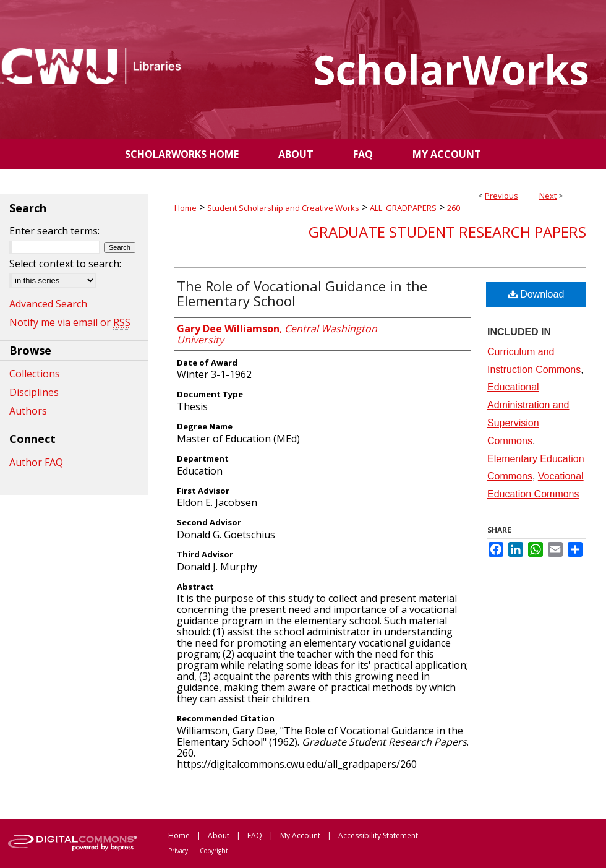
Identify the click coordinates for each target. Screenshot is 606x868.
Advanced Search (48, 304)
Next (548, 196)
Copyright (214, 851)
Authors (28, 411)
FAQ (255, 836)
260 (454, 208)
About (219, 836)
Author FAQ (36, 462)
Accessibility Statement (378, 836)
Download (536, 294)
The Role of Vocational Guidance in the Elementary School (302, 293)
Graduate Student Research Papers (447, 232)
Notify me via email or (70, 322)
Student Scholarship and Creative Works (283, 208)
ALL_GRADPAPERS (403, 208)
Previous (501, 196)
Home (186, 208)
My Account (300, 836)
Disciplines (34, 392)
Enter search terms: (54, 231)
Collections (35, 374)
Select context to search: (65, 264)
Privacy (178, 851)
